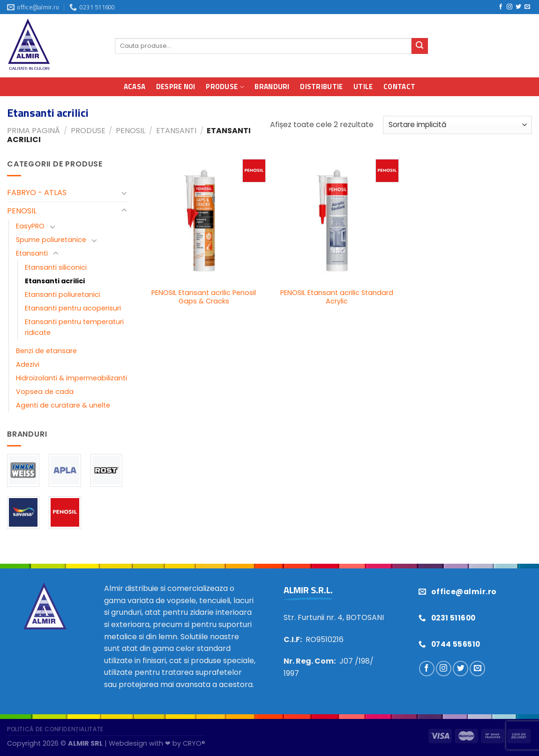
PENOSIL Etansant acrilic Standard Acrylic (337, 297)
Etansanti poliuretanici (63, 295)
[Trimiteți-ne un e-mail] (527, 7)
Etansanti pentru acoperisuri (73, 308)
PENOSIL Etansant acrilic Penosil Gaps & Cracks (204, 297)
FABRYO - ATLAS (37, 193)
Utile (363, 87)
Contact (399, 87)
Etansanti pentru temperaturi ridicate (74, 327)
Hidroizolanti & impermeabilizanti (71, 378)
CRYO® (194, 743)
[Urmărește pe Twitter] (518, 7)
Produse (225, 87)
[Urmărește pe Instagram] (509, 7)
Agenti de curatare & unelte (63, 405)
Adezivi (28, 364)
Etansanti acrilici (55, 281)
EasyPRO (30, 226)
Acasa (135, 87)
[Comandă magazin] (457, 125)
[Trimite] (419, 46)
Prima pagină (34, 131)
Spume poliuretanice (51, 240)
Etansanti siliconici (56, 267)
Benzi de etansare (46, 351)
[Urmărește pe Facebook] (501, 7)
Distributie (321, 87)
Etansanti (176, 131)
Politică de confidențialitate (55, 729)
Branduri (272, 87)
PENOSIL (131, 131)
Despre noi (176, 87)
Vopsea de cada (45, 392)
